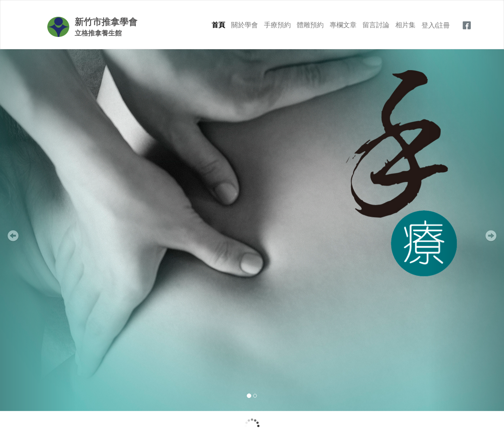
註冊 (443, 25)
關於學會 (245, 25)
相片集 (405, 25)
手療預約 (277, 25)
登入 (428, 25)
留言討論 (376, 25)
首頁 (218, 25)
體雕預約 (310, 25)
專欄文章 (343, 25)
